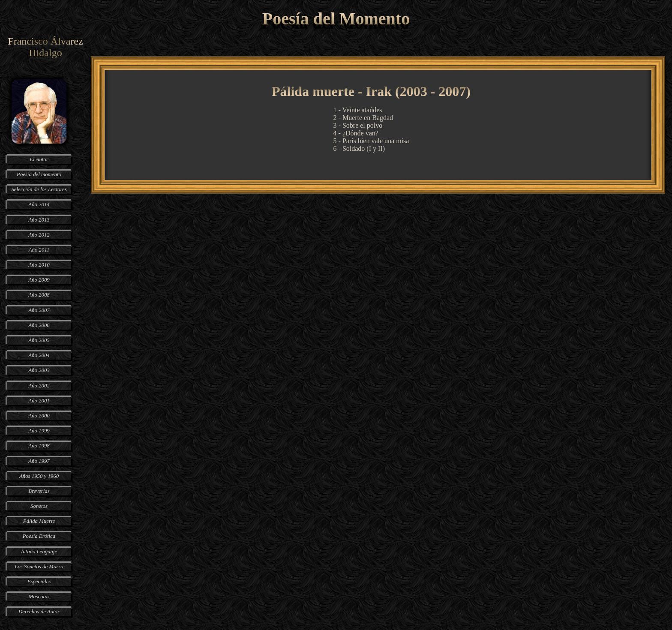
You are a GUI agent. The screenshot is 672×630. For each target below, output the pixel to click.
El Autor (39, 159)
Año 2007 (39, 310)
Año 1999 (39, 431)
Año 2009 (39, 280)
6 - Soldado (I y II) (359, 148)
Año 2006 (39, 325)
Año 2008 (39, 295)
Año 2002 (39, 386)
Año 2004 (39, 355)
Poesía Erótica (39, 536)
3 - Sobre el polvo (358, 125)
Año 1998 (39, 446)
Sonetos (39, 506)
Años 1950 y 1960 (39, 476)
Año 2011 (39, 250)
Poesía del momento (39, 174)
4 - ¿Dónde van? (356, 133)
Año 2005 (39, 340)
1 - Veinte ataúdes (358, 110)
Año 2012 (39, 235)
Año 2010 (39, 265)
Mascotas (39, 597)
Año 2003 (39, 370)
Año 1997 (39, 461)
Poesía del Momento (336, 19)
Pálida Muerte (39, 521)
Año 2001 (39, 401)
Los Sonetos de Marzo (39, 567)
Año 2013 (39, 220)
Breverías (39, 491)
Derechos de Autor (39, 612)
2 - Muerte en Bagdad (363, 118)
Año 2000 (39, 416)
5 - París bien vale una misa (371, 141)
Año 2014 (39, 204)
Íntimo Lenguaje (39, 552)
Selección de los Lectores (39, 189)
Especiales (39, 582)
